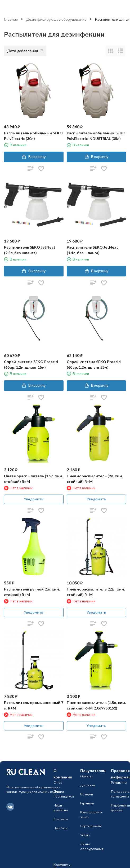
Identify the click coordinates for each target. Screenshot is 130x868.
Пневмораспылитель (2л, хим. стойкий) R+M (95, 479)
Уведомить (34, 499)
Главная (11, 19)
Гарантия (87, 803)
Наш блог (61, 828)
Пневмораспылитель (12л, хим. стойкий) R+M (96, 592)
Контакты (61, 819)
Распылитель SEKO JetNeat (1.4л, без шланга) (92, 250)
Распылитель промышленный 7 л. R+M (34, 705)
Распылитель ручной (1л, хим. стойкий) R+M (32, 592)
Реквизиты (119, 783)
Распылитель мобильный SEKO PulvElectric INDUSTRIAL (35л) (96, 136)
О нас (58, 783)
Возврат (87, 794)
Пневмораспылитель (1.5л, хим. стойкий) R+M (33, 479)
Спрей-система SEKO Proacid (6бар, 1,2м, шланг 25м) (94, 364)
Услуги (85, 835)
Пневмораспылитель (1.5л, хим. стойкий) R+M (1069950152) (96, 705)
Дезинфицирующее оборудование (56, 19)
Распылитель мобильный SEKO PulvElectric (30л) (33, 136)
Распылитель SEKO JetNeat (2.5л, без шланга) (30, 250)
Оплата (86, 776)
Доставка (88, 785)
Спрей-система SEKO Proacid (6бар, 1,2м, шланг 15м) (31, 364)
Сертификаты (91, 826)
